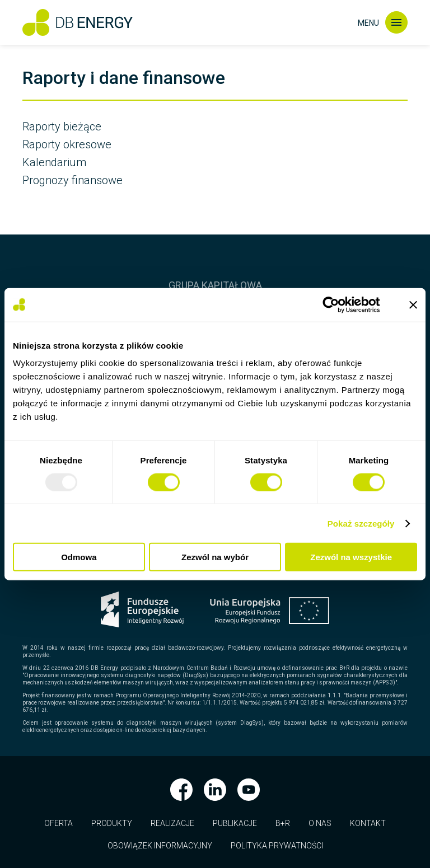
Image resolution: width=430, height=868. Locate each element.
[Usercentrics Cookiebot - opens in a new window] (340, 304)
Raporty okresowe (67, 144)
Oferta (59, 823)
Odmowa (79, 557)
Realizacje (172, 823)
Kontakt (368, 823)
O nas (320, 823)
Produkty (112, 823)
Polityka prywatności (277, 846)
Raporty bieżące (62, 126)
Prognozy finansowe (73, 180)
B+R (283, 823)
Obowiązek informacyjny (160, 846)
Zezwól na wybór (215, 557)
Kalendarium (54, 162)
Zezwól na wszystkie (351, 557)
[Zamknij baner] (413, 304)
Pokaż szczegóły (361, 523)
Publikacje (235, 823)
